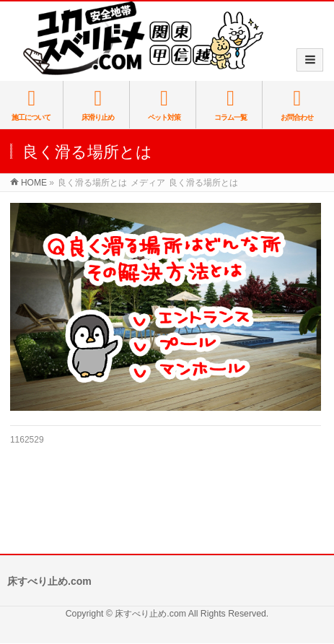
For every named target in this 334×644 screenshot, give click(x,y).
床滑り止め (98, 104)
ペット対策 (164, 104)
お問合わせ (296, 104)
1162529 (27, 440)
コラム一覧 (230, 104)
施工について (31, 104)
